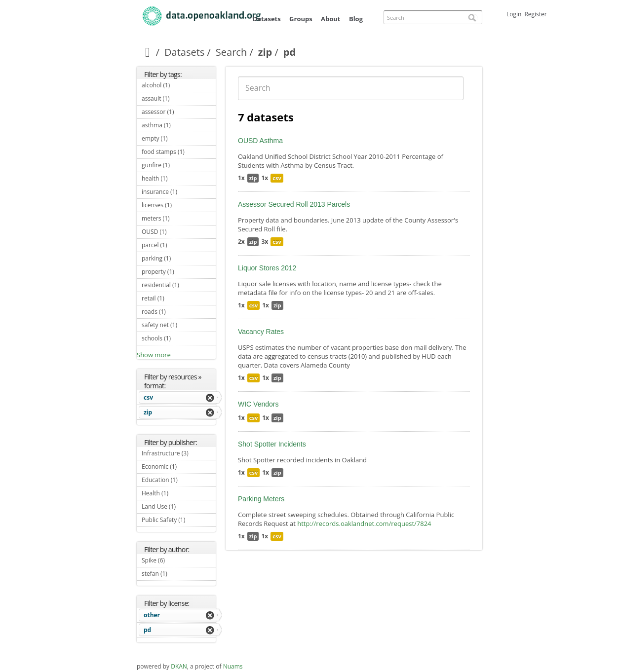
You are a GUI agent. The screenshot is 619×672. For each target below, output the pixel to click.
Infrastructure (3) (179, 454)
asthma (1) (179, 126)
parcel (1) (179, 245)
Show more (154, 355)
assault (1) (179, 100)
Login (514, 14)
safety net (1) (179, 326)
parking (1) (179, 260)
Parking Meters (261, 499)
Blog (356, 19)
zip (265, 52)
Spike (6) (176, 560)
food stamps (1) (179, 153)
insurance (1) (179, 193)
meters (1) (179, 220)
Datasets (266, 19)
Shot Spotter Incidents (272, 444)
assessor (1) (179, 113)
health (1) (179, 180)
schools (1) (179, 339)
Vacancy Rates (261, 332)
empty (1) (179, 140)
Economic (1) (179, 468)
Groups (301, 19)
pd (147, 630)
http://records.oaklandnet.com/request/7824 (364, 523)
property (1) (179, 273)
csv (148, 397)
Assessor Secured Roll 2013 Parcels (294, 204)
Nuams (233, 666)
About (330, 19)
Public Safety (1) (179, 521)
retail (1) (176, 298)
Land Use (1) (179, 508)
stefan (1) (179, 575)
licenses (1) (179, 206)
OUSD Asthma (260, 141)
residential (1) (179, 286)
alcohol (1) (179, 86)
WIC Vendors (258, 404)
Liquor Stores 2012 (267, 268)
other (152, 615)
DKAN (179, 666)
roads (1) (177, 312)
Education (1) (179, 481)
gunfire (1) (179, 166)
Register (535, 14)
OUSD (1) (178, 232)
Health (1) (179, 494)
